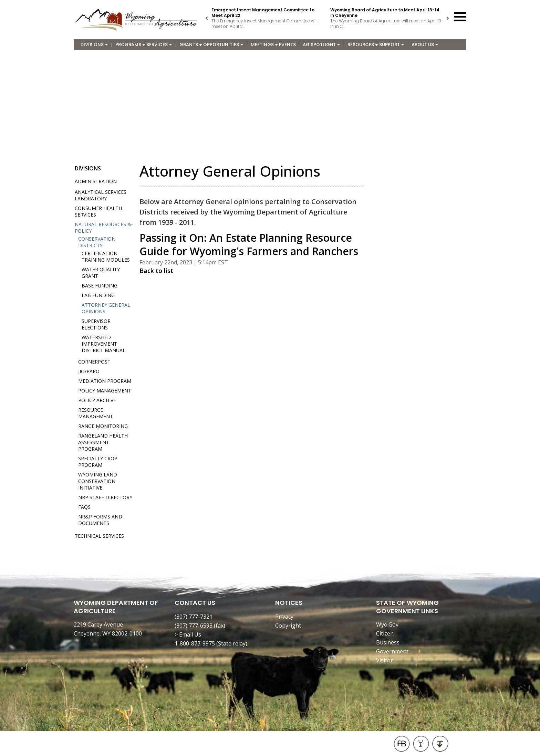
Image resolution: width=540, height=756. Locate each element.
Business (388, 642)
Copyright (288, 626)
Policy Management (105, 391)
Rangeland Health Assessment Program (103, 442)
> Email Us (188, 634)
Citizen (385, 633)
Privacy (284, 617)
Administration (96, 181)
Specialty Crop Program (98, 462)
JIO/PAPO (89, 371)
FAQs (84, 507)
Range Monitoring (103, 426)
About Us (425, 45)
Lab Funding (98, 295)
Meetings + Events (273, 45)
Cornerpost (94, 362)
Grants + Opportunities (211, 45)
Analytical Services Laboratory (101, 195)
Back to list (156, 271)
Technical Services (99, 536)
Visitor (385, 660)
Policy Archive (97, 400)
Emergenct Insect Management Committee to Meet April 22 (263, 13)
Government (392, 651)
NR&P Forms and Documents (100, 520)
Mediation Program (105, 381)
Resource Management (96, 413)
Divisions (94, 45)
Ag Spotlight (321, 45)
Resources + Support (376, 45)
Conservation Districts (97, 242)
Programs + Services (144, 45)
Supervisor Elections (96, 324)
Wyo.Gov (387, 624)
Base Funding (100, 286)
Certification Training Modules (106, 256)
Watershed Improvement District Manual (103, 344)
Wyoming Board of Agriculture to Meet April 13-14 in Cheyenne (385, 13)
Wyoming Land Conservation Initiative (98, 481)
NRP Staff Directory (105, 497)
